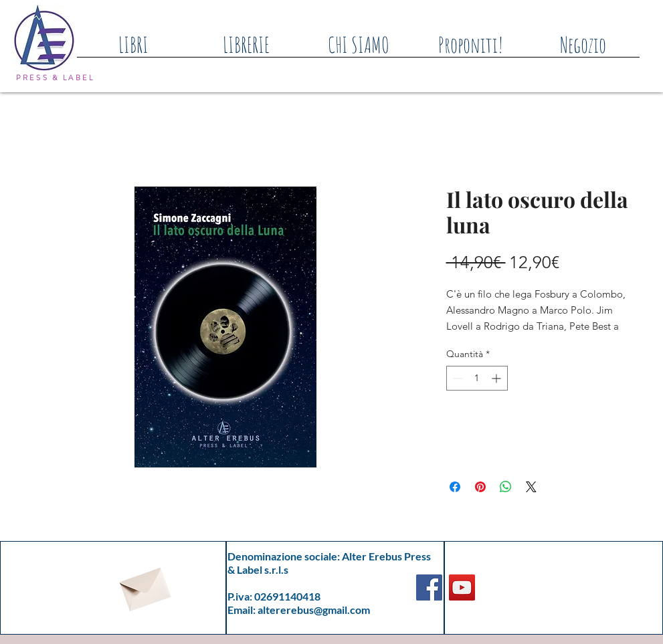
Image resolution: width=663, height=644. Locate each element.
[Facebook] (429, 587)
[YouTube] (462, 587)
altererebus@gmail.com (314, 610)
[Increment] (497, 378)
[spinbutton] (477, 378)
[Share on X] (531, 487)
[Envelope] (144, 585)
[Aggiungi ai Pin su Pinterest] (480, 487)
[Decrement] (457, 378)
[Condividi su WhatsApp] (506, 487)
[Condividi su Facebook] (455, 487)
